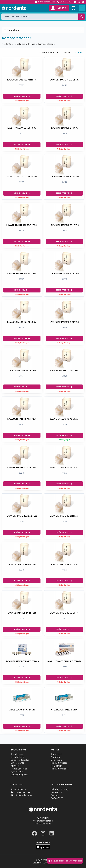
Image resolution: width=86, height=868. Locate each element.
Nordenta (7, 44)
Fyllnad (32, 44)
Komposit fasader (47, 44)
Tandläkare (20, 44)
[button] (59, 8)
